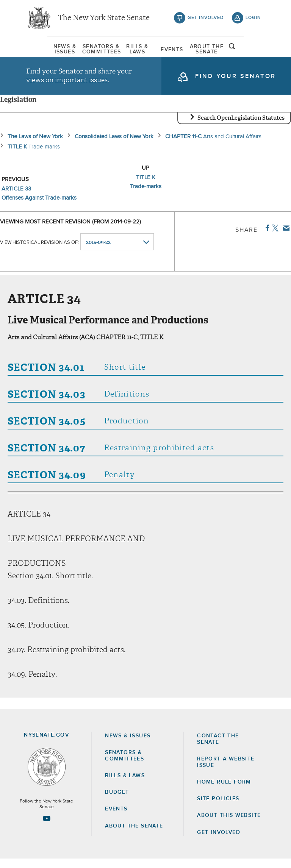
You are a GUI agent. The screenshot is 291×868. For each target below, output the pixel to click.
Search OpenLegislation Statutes (241, 127)
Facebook (266, 237)
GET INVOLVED (219, 841)
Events (178, 51)
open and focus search (253, 50)
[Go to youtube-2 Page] (47, 827)
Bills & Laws (134, 51)
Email (285, 237)
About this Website (229, 824)
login (253, 19)
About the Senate (134, 835)
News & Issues (45, 51)
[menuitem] (45, 51)
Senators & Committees (89, 51)
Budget (117, 801)
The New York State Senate (104, 19)
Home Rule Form (224, 791)
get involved (206, 19)
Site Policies (218, 808)
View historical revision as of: (39, 251)
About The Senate (222, 51)
